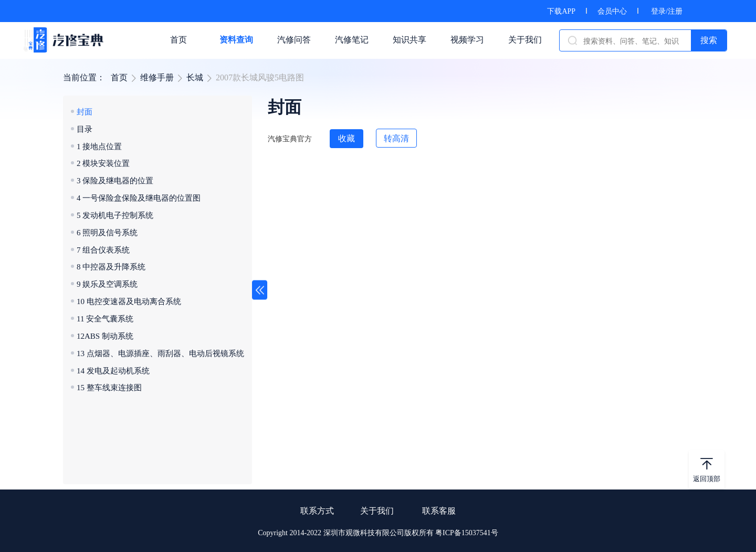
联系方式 (317, 511)
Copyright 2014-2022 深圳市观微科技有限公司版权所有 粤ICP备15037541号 (378, 533)
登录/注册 (667, 11)
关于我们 (377, 511)
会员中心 (612, 11)
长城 (195, 77)
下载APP (561, 11)
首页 (119, 77)
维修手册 (157, 77)
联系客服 (439, 511)
